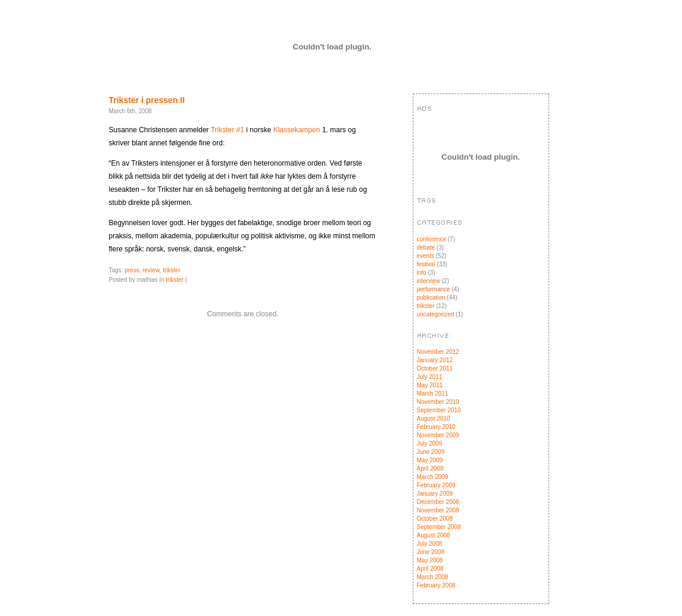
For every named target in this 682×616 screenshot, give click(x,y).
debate (426, 248)
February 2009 (436, 485)
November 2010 (438, 402)
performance (434, 289)
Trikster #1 (228, 130)
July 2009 (430, 444)
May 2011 (430, 385)
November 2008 (438, 510)
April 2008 (430, 569)
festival (426, 264)
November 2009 (438, 435)
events (426, 256)
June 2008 (431, 552)
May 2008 (430, 560)
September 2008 (439, 527)
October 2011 (435, 368)
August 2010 (434, 419)
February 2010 (436, 427)
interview (429, 281)
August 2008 (434, 535)
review (151, 270)
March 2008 (433, 577)
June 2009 (431, 452)
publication (431, 298)
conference (432, 239)
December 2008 (438, 502)
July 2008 (430, 544)
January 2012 (435, 360)
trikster (172, 270)
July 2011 (430, 377)
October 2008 (435, 519)
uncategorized (436, 314)
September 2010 (439, 410)
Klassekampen (297, 130)
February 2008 (436, 585)
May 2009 (430, 460)
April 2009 (430, 469)
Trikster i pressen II (147, 100)
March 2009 (433, 477)
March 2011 (433, 393)
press (132, 270)
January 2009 (435, 494)
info (422, 273)
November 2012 (438, 352)
